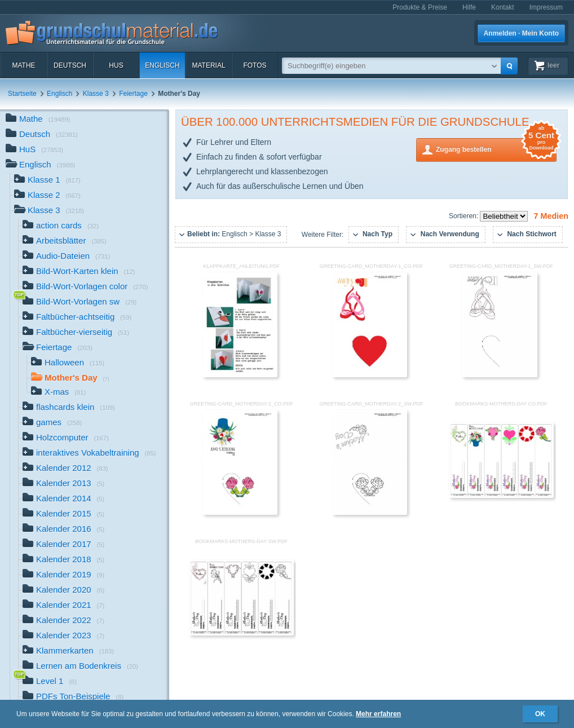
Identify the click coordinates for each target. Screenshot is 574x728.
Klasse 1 (47, 181)
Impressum (546, 7)
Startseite (22, 94)
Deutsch (70, 65)
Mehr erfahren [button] (378, 714)
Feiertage (133, 94)
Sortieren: (464, 216)
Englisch (162, 65)
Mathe (23, 65)
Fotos (255, 65)
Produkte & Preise (420, 7)
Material (208, 65)
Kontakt (503, 7)
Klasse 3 (96, 94)
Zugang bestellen (496, 149)
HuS (116, 65)
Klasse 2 (47, 196)
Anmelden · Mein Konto (521, 33)
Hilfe (469, 7)
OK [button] (540, 714)
